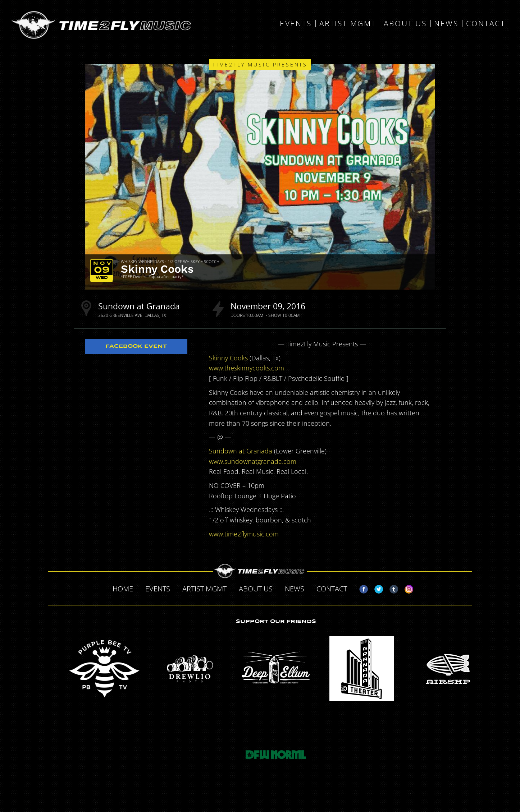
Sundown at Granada (139, 306)
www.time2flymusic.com (244, 534)
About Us (405, 24)
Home (123, 589)
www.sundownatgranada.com (253, 461)
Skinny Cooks (157, 269)
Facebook (361, 588)
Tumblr (391, 588)
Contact (486, 24)
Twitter (376, 588)
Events (296, 24)
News (446, 24)
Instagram (406, 588)
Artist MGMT (348, 24)
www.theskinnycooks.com (247, 368)
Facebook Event (136, 346)
